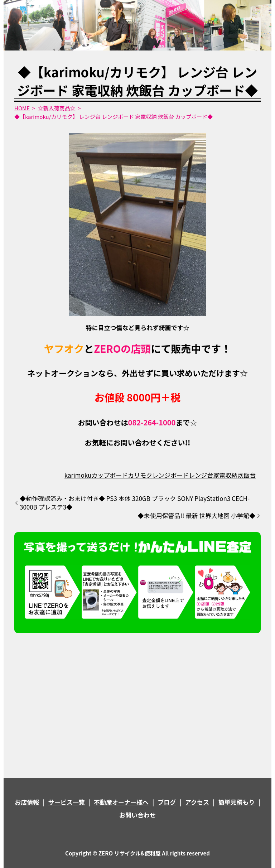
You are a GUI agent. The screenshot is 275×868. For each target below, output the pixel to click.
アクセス (197, 802)
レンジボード (170, 475)
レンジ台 (201, 475)
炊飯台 (247, 475)
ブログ (167, 802)
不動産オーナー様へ (121, 802)
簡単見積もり (237, 802)
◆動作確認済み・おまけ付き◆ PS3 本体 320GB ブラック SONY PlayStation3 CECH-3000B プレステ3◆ (135, 503)
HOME (22, 108)
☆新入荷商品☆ (57, 108)
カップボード (110, 475)
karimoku (78, 475)
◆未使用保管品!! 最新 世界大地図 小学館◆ (197, 516)
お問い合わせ (137, 815)
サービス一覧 (67, 802)
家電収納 (225, 475)
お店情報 (27, 802)
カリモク (140, 475)
